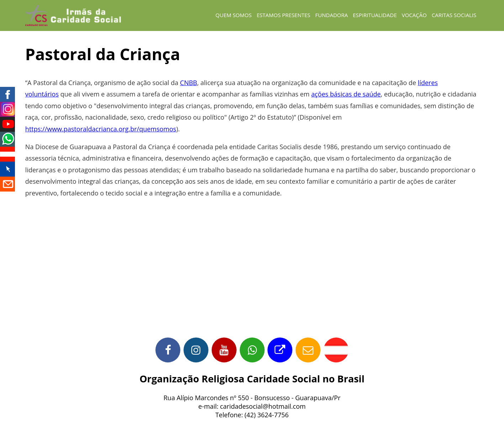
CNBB (189, 83)
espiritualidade (375, 15)
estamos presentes (283, 15)
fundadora (331, 15)
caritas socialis (454, 15)
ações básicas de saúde (346, 94)
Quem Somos (234, 15)
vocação (414, 15)
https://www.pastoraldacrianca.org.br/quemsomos (101, 129)
